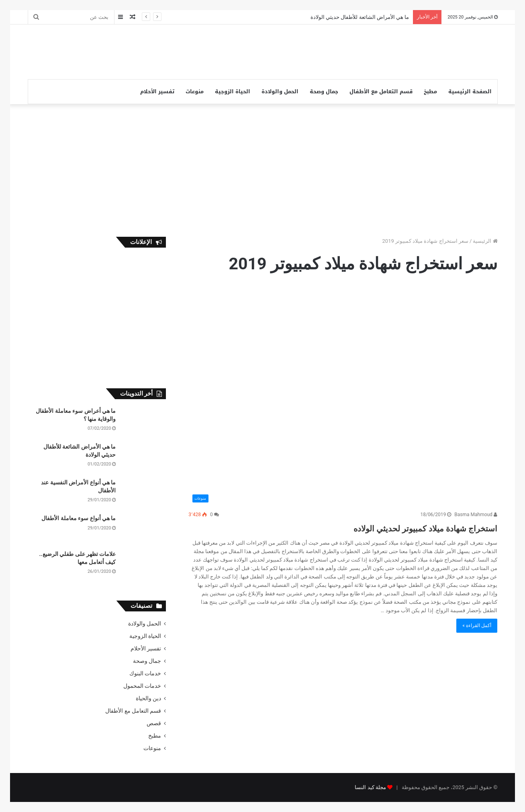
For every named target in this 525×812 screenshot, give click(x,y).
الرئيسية (485, 241)
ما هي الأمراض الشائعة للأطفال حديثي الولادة (360, 17)
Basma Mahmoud (476, 515)
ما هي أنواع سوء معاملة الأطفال (79, 518)
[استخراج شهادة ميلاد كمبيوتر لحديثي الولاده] (343, 397)
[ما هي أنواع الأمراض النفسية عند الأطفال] (144, 494)
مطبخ (430, 91)
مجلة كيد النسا (370, 787)
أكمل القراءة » (477, 625)
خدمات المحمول (142, 686)
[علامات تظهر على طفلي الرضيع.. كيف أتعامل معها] (144, 565)
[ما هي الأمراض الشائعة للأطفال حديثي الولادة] (144, 458)
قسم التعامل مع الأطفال (381, 91)
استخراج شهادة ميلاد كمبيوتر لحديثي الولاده (391, 527)
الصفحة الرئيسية (470, 91)
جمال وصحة (324, 91)
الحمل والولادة (280, 91)
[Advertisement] (182, 51)
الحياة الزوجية (233, 91)
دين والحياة (148, 698)
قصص (154, 723)
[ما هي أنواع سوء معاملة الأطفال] (144, 530)
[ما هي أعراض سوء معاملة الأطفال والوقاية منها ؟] (144, 422)
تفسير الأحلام (157, 91)
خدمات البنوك (145, 673)
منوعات (195, 91)
